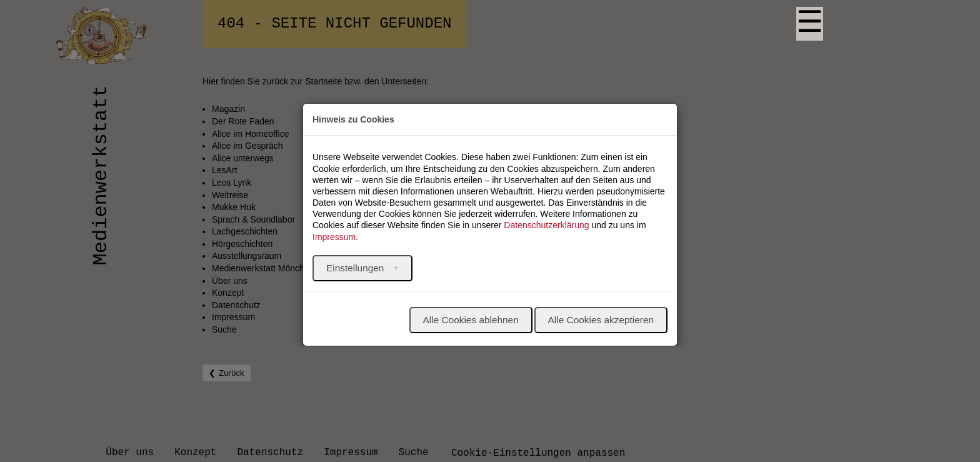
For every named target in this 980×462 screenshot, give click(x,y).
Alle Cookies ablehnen (471, 320)
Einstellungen (357, 268)
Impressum (334, 237)
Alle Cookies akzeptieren (601, 320)
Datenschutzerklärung (546, 225)
